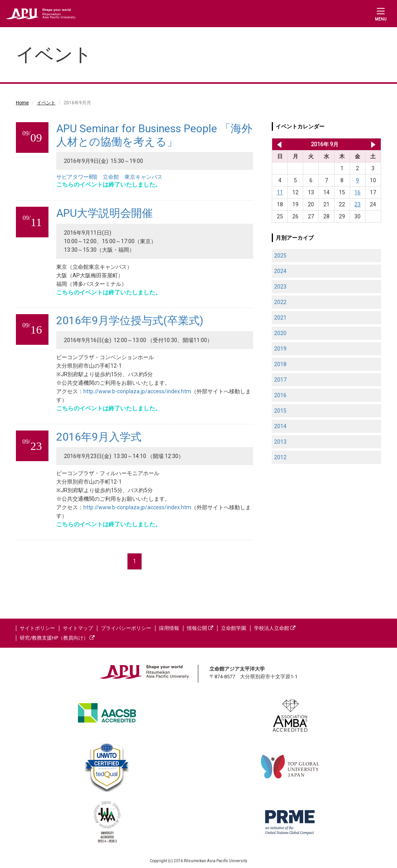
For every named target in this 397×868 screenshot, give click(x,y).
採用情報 (169, 628)
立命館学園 (234, 628)
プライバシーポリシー (126, 628)
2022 (280, 302)
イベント (46, 103)
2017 (280, 380)
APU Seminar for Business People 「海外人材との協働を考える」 (154, 135)
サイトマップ (78, 628)
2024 (280, 271)
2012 (280, 457)
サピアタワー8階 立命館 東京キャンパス (109, 177)
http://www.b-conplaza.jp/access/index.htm (137, 391)
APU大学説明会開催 (104, 213)
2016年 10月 (373, 144)
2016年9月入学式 (99, 437)
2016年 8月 (278, 144)
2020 (280, 333)
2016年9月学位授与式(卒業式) (130, 321)
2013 (280, 442)
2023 (280, 287)
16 (357, 192)
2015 (280, 411)
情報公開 (200, 628)
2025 (280, 256)
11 (280, 192)
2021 (280, 318)
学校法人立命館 (275, 628)
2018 (280, 364)
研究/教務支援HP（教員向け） (57, 638)
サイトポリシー (37, 628)
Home (22, 103)
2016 (280, 395)
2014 (280, 426)
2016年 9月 (325, 144)
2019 (280, 349)
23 (357, 204)
